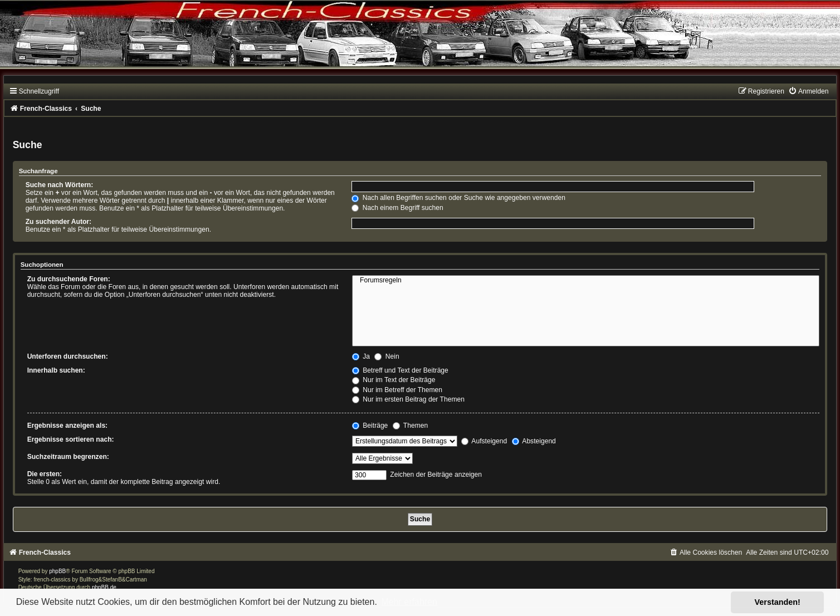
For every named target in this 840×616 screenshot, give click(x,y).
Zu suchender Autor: (58, 222)
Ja (361, 356)
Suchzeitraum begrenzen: (68, 457)
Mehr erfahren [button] (409, 602)
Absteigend (534, 441)
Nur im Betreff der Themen (397, 390)
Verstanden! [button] (778, 602)
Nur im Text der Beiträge (394, 380)
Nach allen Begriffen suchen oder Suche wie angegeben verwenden (458, 198)
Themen (411, 426)
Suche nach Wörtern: (60, 185)
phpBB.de (104, 587)
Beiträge (370, 426)
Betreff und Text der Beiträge (400, 370)
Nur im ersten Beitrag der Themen (408, 399)
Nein (387, 356)
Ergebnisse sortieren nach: (71, 439)
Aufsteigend (484, 441)
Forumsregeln (586, 281)
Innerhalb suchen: (56, 370)
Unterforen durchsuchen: (68, 356)
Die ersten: (45, 474)
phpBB (57, 571)
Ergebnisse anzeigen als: (68, 426)
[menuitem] (808, 91)
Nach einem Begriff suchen (397, 208)
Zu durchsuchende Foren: (69, 279)
